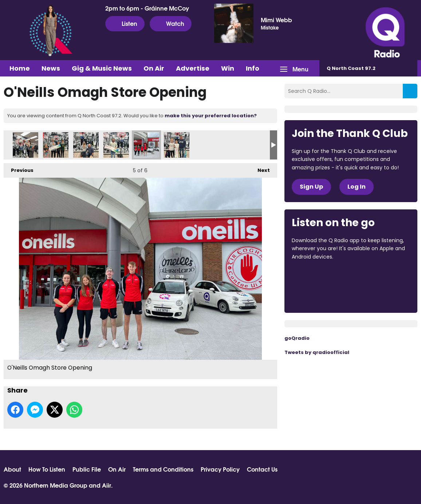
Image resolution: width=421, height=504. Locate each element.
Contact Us (262, 469)
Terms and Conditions (163, 469)
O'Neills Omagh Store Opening (25, 145)
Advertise (193, 68)
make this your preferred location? (211, 116)
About (12, 469)
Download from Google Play (319, 295)
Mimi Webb (276, 20)
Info (253, 68)
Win (228, 68)
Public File (87, 469)
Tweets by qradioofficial (317, 352)
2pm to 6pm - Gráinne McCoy (147, 8)
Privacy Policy (220, 469)
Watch (171, 23)
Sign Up (311, 187)
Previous (19, 168)
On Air (154, 68)
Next (260, 168)
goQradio (297, 338)
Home (20, 68)
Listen (125, 23)
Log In (357, 187)
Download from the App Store (320, 276)
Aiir (107, 485)
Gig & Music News (102, 68)
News (51, 68)
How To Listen (47, 469)
